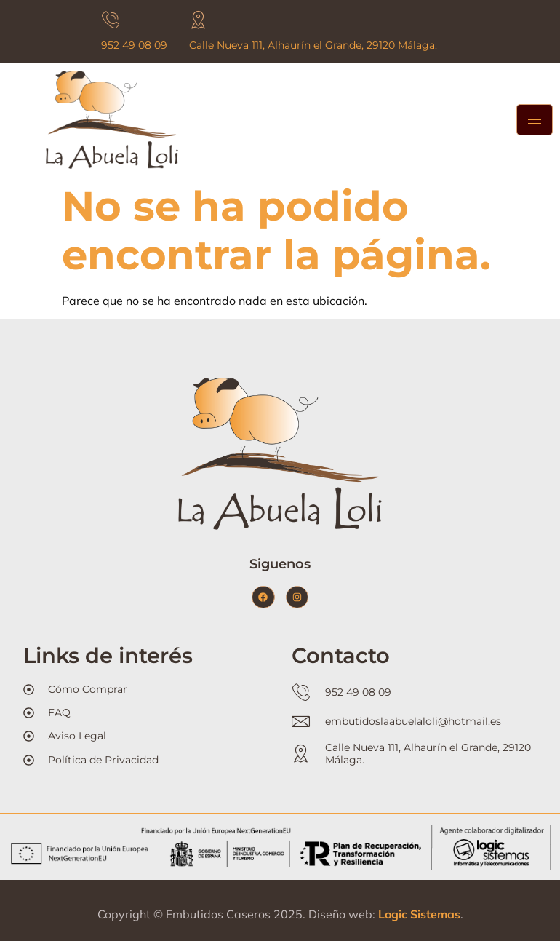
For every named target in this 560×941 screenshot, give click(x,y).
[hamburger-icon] (535, 120)
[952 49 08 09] (110, 20)
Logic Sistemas (419, 914)
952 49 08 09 (134, 45)
